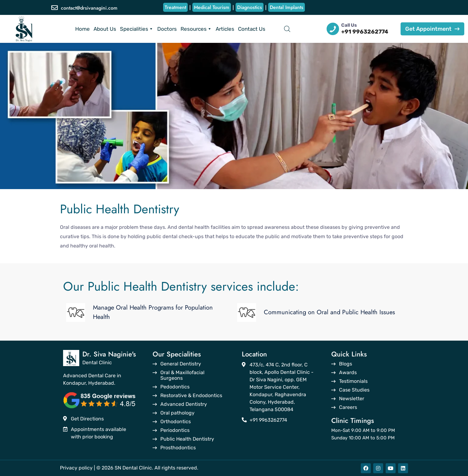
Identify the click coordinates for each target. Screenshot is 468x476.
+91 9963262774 (365, 32)
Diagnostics (250, 7)
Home (83, 29)
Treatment (175, 7)
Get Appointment (432, 29)
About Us (105, 29)
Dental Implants (287, 7)
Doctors (167, 29)
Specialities (137, 29)
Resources (196, 29)
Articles (225, 29)
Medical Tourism (212, 7)
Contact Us (252, 29)
